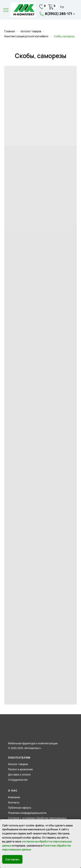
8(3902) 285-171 (59, 14)
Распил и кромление (21, 769)
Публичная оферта (20, 808)
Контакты (14, 803)
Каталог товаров (31, 31)
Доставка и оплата (19, 775)
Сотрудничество (18, 780)
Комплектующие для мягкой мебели (26, 36)
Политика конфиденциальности (27, 813)
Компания (14, 797)
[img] (23, 10)
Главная (10, 31)
